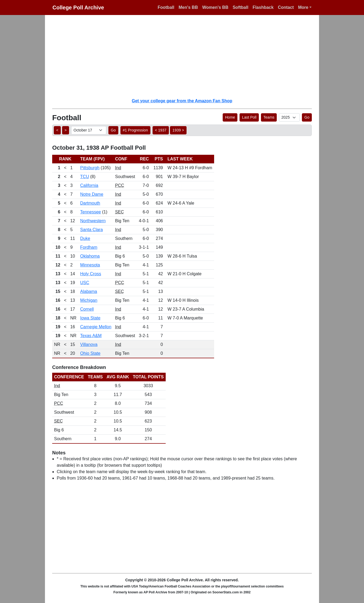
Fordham (89, 247)
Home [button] (230, 117)
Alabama (89, 291)
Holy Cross (91, 274)
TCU (85, 177)
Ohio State (90, 353)
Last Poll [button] (249, 117)
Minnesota (90, 265)
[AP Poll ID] (289, 117)
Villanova (89, 344)
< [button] (57, 130)
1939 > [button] (178, 130)
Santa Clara (92, 230)
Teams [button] (269, 117)
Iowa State (90, 318)
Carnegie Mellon (96, 327)
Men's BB (188, 7)
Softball (240, 7)
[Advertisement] (185, 56)
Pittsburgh (90, 168)
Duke (85, 238)
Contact (286, 7)
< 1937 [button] (161, 130)
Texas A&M (91, 336)
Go (307, 117)
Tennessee (91, 212)
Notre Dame (92, 194)
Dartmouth (90, 203)
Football (166, 7)
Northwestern (93, 221)
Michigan (89, 300)
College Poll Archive (78, 7)
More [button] (303, 7)
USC (85, 283)
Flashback (263, 7)
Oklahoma (90, 256)
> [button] (66, 130)
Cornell (87, 309)
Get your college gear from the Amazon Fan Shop (182, 101)
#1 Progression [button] (135, 130)
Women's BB (215, 7)
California (89, 185)
